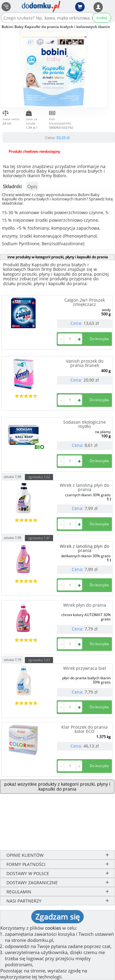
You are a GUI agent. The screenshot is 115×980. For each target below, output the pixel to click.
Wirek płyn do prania (85, 605)
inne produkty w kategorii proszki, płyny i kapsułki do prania (58, 257)
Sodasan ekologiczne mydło (84, 424)
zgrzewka (39, 477)
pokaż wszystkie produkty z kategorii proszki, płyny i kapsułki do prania (57, 786)
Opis (32, 186)
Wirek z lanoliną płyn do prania (84, 487)
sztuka (12, 476)
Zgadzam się (57, 917)
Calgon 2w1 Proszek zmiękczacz (85, 302)
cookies (53, 928)
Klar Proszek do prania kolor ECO (84, 729)
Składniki (12, 186)
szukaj (102, 18)
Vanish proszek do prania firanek (85, 363)
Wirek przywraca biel (85, 668)
